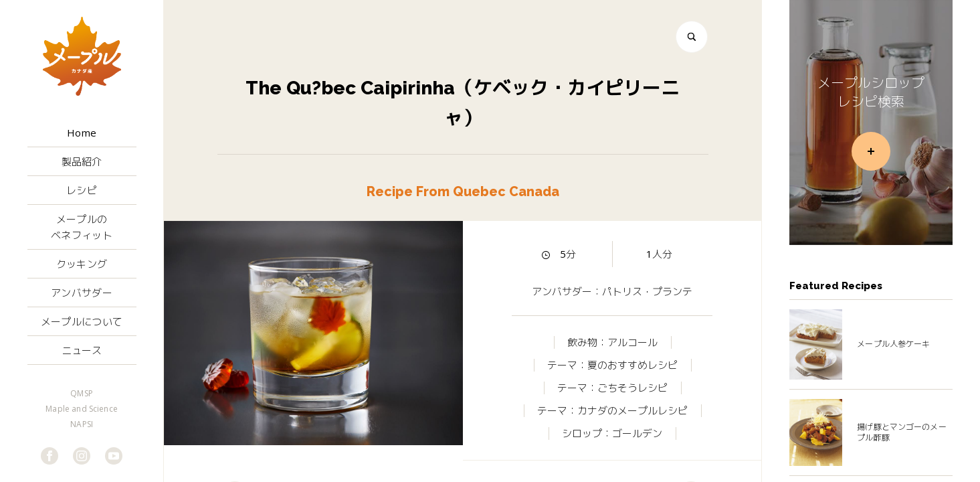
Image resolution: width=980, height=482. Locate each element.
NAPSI (82, 424)
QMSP (82, 394)
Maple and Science (82, 409)
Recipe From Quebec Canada (463, 192)
